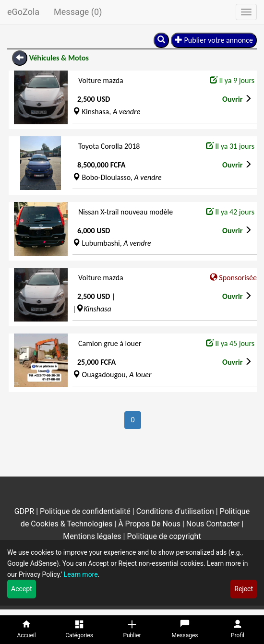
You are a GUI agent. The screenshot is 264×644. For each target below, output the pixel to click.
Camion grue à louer (110, 343)
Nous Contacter (213, 524)
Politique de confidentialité (85, 511)
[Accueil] (26, 630)
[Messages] (185, 630)
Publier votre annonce (214, 40)
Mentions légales (92, 536)
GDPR (25, 511)
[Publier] (132, 630)
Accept (22, 589)
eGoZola (23, 12)
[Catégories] (79, 630)
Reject (244, 589)
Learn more (81, 574)
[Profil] (238, 630)
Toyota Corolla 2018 (109, 146)
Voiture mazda (101, 80)
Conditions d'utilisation (175, 511)
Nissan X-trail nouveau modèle (126, 212)
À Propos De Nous (149, 524)
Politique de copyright (164, 536)
